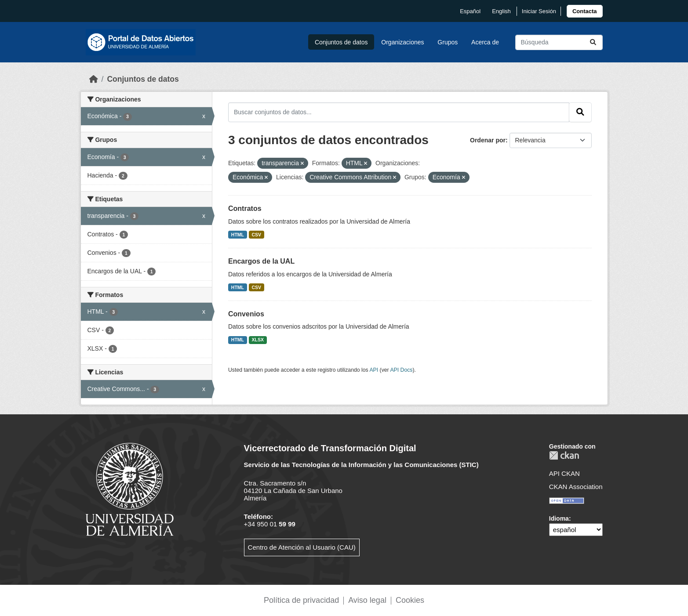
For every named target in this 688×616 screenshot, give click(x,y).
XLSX (258, 340)
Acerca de (485, 42)
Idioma (559, 518)
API (374, 370)
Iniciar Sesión (539, 11)
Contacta (585, 11)
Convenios (246, 314)
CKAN (564, 455)
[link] (585, 11)
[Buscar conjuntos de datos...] (559, 42)
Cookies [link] (410, 600)
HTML (238, 235)
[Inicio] (94, 79)
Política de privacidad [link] (301, 600)
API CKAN (564, 473)
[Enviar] (593, 42)
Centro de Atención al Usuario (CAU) (302, 547)
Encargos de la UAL (261, 261)
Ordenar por (488, 140)
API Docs (401, 370)
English (501, 11)
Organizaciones (402, 42)
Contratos (245, 208)
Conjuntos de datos (341, 42)
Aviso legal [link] (367, 600)
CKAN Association (576, 487)
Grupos (448, 42)
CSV (257, 235)
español (470, 11)
